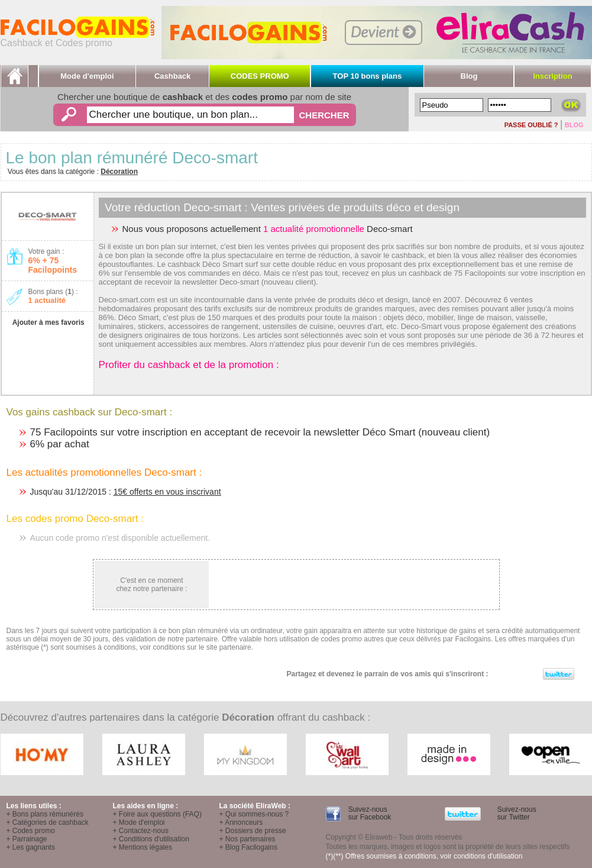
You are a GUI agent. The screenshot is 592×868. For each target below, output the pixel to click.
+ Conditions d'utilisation (151, 839)
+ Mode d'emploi (139, 822)
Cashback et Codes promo (77, 39)
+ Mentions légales (143, 847)
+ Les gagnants (31, 847)
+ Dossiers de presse (253, 831)
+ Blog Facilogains (248, 847)
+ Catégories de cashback (48, 822)
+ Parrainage (27, 839)
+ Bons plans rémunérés (45, 814)
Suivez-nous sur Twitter (515, 813)
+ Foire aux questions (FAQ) (157, 814)
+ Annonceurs (241, 822)
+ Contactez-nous (141, 831)
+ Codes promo (31, 831)
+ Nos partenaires (248, 839)
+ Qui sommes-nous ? (254, 814)
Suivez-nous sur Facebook (368, 813)
